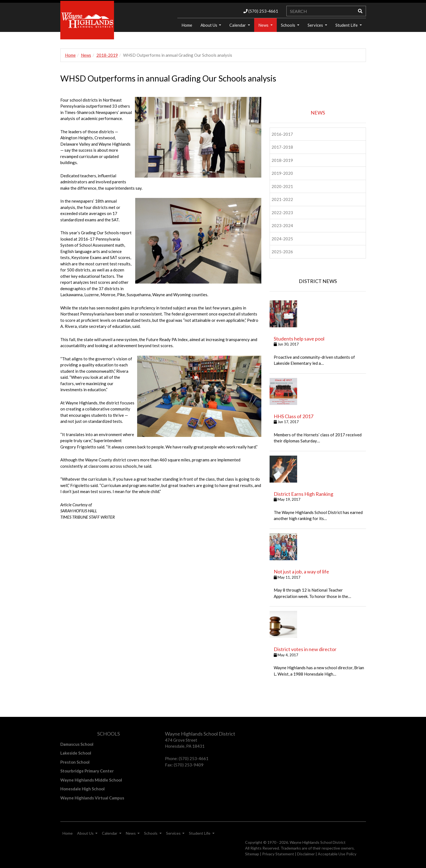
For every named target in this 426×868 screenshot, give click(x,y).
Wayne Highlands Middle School (91, 780)
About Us (209, 25)
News (264, 25)
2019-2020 (282, 173)
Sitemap (252, 854)
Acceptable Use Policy (337, 854)
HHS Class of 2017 (294, 416)
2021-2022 (282, 199)
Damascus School (77, 744)
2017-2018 (282, 147)
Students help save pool (299, 339)
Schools (288, 25)
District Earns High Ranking (303, 494)
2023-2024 (282, 225)
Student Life (347, 25)
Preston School (75, 762)
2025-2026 (282, 252)
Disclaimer (306, 854)
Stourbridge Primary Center (87, 771)
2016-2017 (282, 134)
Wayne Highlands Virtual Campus (92, 798)
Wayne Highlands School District (318, 842)
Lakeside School (76, 753)
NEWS (318, 113)
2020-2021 (282, 186)
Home (187, 25)
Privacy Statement (278, 854)
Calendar (238, 25)
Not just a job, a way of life (301, 572)
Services (316, 25)
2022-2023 (282, 213)
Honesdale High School (82, 789)
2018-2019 (107, 55)
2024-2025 (282, 239)
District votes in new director (305, 649)
